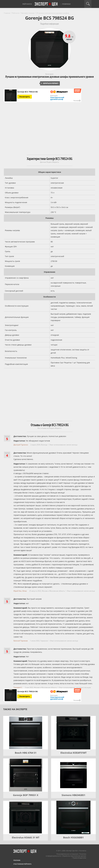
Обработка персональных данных (74, 856)
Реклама (17, 860)
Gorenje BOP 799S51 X (26, 795)
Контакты (83, 851)
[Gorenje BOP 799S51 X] (26, 775)
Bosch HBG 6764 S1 (26, 753)
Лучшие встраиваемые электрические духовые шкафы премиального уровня (49, 77)
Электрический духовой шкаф (57, 98)
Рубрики (66, 4)
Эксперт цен (46, 4)
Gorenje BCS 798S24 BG (28, 92)
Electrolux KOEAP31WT (73, 753)
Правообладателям (79, 858)
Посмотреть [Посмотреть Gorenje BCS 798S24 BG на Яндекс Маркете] (25, 97)
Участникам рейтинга (22, 864)
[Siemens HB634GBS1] (73, 775)
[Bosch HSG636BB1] (73, 817)
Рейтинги (27, 4)
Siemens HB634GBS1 (73, 795)
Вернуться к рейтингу (49, 83)
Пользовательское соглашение (67, 854)
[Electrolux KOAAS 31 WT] (26, 817)
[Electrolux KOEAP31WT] (73, 733)
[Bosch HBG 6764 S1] (26, 733)
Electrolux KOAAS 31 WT (26, 837)
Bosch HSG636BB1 (73, 837)
